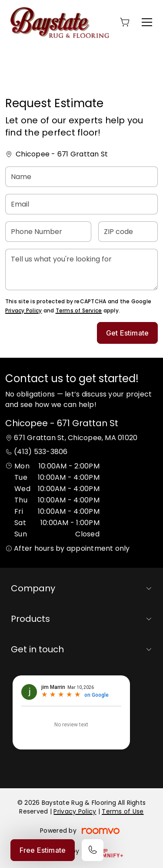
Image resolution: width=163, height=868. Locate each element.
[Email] (81, 204)
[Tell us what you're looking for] (81, 270)
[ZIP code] (128, 232)
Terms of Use (123, 811)
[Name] (81, 177)
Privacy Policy (23, 310)
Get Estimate (127, 333)
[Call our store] (93, 850)
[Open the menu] (147, 22)
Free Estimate (43, 850)
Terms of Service (79, 310)
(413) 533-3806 (41, 452)
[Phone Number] (48, 232)
